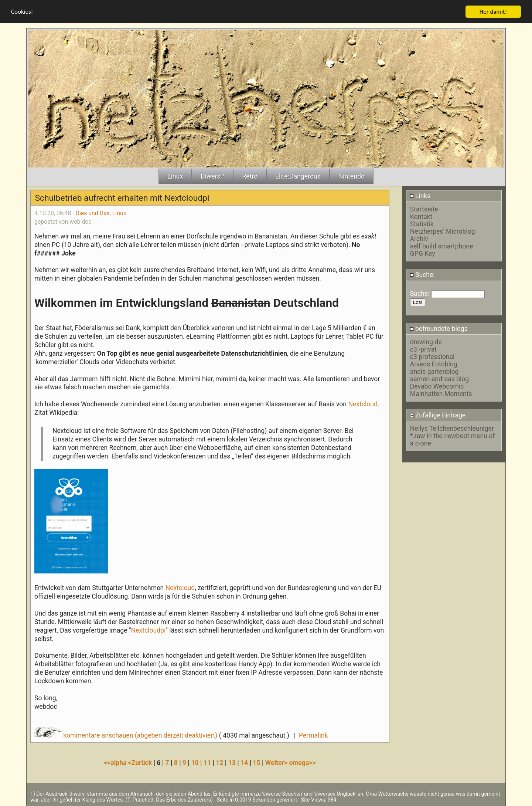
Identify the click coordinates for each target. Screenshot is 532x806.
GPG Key (423, 253)
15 (256, 762)
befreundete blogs (439, 328)
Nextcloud (363, 404)
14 (244, 762)
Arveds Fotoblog (434, 364)
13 (232, 762)
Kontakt (421, 216)
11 (207, 762)
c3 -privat (423, 349)
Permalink (313, 735)
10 (195, 762)
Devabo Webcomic (437, 386)
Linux (119, 213)
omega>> (302, 762)
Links (420, 196)
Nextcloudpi (149, 630)
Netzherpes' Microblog (443, 231)
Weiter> (277, 762)
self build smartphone (441, 246)
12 (219, 762)
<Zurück (141, 762)
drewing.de (426, 342)
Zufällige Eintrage (438, 414)
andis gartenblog (434, 371)
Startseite (424, 209)
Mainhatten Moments (441, 393)
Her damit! (493, 11)
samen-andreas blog (439, 379)
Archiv (419, 238)
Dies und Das (93, 213)
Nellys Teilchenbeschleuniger (452, 428)
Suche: (422, 274)
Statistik (422, 224)
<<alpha (116, 762)
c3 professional (432, 356)
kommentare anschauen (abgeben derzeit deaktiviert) (127, 735)
